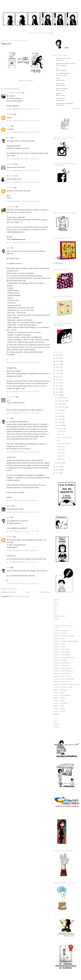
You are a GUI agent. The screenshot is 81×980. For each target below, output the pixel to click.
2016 (58, 383)
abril (60, 422)
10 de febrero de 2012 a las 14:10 (23, 201)
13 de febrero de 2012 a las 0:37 (22, 550)
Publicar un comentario (9, 589)
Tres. (55, 608)
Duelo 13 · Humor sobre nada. (64, 679)
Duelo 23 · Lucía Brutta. (62, 652)
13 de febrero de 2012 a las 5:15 (22, 562)
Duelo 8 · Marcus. (60, 692)
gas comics (60, 83)
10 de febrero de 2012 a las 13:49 (23, 170)
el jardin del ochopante (65, 103)
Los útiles (61, 453)
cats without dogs (63, 73)
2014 (58, 389)
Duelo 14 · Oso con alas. (62, 676)
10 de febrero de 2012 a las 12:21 (23, 132)
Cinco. (56, 603)
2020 (58, 371)
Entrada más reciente (9, 592)
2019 (58, 374)
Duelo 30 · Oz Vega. (61, 633)
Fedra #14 (6, 44)
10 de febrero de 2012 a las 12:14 (23, 121)
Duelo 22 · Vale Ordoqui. (62, 655)
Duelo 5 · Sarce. (59, 701)
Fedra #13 (61, 459)
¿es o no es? (11, 397)
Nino (59, 440)
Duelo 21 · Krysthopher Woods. (64, 657)
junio (60, 416)
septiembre (62, 407)
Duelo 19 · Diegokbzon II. (62, 663)
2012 (58, 395)
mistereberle (11, 207)
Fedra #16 (61, 447)
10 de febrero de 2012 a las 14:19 (23, 363)
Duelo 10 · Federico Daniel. (63, 687)
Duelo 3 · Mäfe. (59, 706)
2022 (58, 364)
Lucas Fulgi (10, 164)
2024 (58, 358)
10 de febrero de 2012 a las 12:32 (23, 159)
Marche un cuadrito (26, 81)
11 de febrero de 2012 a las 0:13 (22, 501)
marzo (60, 425)
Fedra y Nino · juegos (65, 437)
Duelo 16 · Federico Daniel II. (64, 671)
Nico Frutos (10, 176)
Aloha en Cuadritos (64, 444)
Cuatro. (56, 605)
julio (59, 413)
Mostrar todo (77, 108)
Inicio (28, 592)
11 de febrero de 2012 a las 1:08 (22, 531)
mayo (60, 419)
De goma (61, 434)
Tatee (58, 78)
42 (57, 68)
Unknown (10, 114)
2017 (58, 380)
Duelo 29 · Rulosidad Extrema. (64, 636)
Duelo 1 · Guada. (59, 711)
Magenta (57, 724)
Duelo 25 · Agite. (59, 647)
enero (60, 463)
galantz (59, 93)
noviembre (62, 401)
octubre (61, 404)
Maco (8, 138)
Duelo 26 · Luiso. (59, 644)
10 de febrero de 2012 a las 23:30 (23, 452)
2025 (58, 355)
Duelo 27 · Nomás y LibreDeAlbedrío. (66, 641)
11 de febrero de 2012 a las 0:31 (22, 512)
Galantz (9, 506)
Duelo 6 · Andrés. (60, 698)
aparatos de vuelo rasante (66, 63)
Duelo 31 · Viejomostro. (62, 630)
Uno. (55, 613)
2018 (58, 377)
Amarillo (56, 727)
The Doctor (61, 431)
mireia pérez (61, 98)
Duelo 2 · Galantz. (60, 709)
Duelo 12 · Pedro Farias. (62, 682)
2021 (58, 367)
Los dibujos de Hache (14, 93)
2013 (58, 392)
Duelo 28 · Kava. (59, 639)
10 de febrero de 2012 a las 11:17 (23, 109)
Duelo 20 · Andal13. (60, 660)
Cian (55, 721)
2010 (58, 470)
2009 (58, 473)
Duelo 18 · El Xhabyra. (61, 666)
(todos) (56, 619)
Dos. (55, 611)
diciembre (61, 398)
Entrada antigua (45, 592)
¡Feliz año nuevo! (60, 616)
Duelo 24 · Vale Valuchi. (62, 649)
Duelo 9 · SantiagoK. (61, 690)
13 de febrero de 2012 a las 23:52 (23, 584)
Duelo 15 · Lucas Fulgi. (62, 674)
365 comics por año (63, 58)
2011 (58, 467)
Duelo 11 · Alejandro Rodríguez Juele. (67, 684)
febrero (61, 429)
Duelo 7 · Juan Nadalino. (62, 695)
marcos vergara (62, 88)
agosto (60, 410)
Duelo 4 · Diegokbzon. (61, 703)
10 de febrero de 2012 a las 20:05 (23, 413)
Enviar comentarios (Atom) (20, 596)
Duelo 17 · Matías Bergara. (63, 668)
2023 (58, 361)
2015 (58, 386)
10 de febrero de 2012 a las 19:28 (23, 391)
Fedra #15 (61, 450)
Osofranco (10, 188)
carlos (9, 126)
